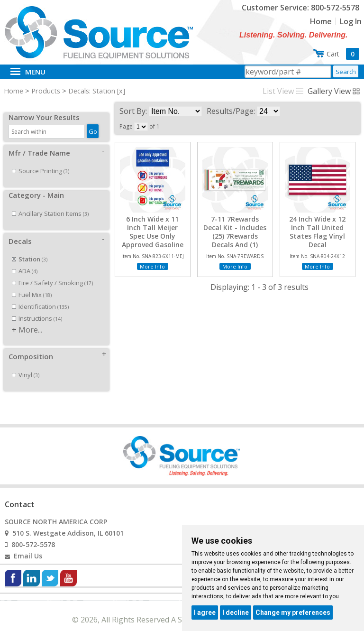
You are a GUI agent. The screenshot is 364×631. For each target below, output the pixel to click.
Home (321, 21)
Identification (40, 296)
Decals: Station (92, 91)
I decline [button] (236, 612)
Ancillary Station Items (50, 203)
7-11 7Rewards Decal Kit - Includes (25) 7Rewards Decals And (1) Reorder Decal (235, 237)
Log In (351, 21)
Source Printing (41, 160)
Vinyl (26, 364)
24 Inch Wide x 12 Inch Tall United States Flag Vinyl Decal (317, 232)
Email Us (28, 545)
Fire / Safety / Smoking (52, 272)
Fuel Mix (32, 284)
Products (46, 91)
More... (30, 319)
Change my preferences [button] (293, 612)
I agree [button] (205, 612)
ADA (25, 260)
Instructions (37, 308)
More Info (152, 266)
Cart (343, 54)
